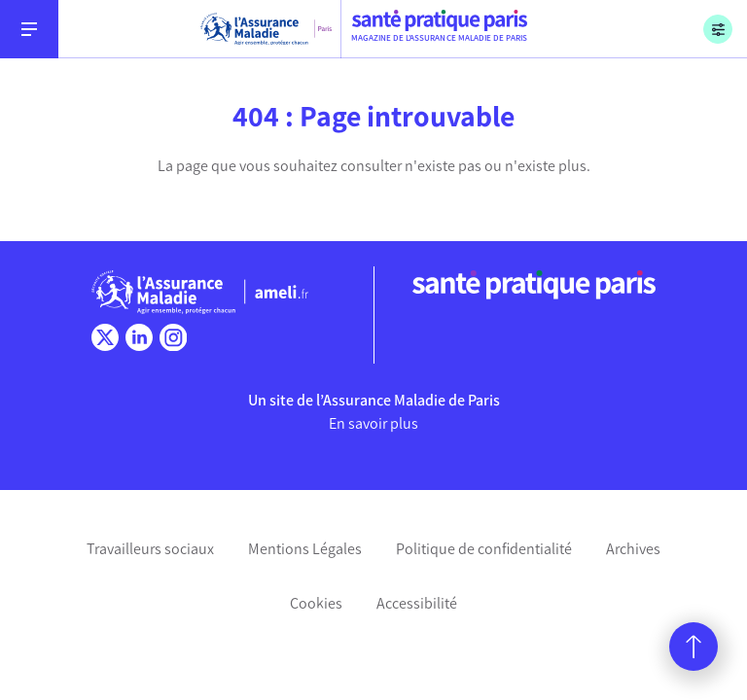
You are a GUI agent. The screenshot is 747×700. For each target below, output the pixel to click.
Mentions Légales (305, 549)
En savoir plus (373, 423)
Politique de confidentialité (484, 549)
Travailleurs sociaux (150, 549)
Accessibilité (417, 603)
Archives (633, 549)
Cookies (316, 603)
